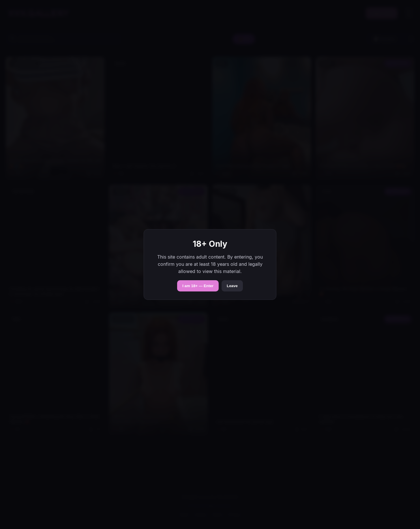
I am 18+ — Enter (198, 286)
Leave (232, 286)
